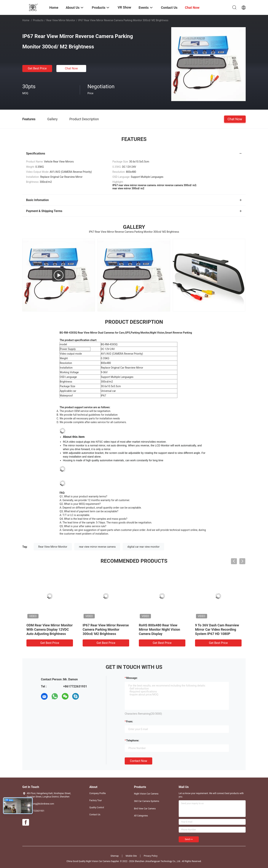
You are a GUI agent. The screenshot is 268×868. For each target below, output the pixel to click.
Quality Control (97, 808)
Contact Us (95, 815)
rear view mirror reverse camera (97, 547)
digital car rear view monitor (143, 547)
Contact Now (138, 761)
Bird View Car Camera (145, 809)
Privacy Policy (151, 856)
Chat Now (71, 68)
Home (26, 20)
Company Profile (98, 793)
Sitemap (115, 856)
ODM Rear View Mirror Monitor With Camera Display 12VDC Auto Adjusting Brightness (50, 629)
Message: (132, 678)
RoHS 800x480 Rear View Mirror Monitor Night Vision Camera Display (159, 629)
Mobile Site (131, 856)
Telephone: (133, 740)
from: (130, 722)
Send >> (189, 839)
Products (38, 20)
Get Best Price (37, 68)
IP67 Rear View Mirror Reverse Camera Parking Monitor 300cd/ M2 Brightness (106, 629)
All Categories (141, 816)
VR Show (124, 7)
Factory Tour (96, 800)
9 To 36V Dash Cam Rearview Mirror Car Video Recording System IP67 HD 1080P (217, 629)
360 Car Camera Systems (147, 801)
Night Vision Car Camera (146, 794)
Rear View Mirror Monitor (61, 20)
